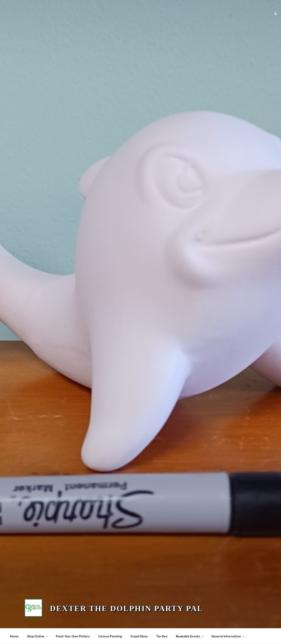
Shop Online (38, 636)
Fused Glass (139, 636)
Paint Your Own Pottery (73, 636)
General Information (228, 636)
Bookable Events (190, 636)
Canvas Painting (110, 636)
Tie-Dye (162, 636)
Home (14, 636)
